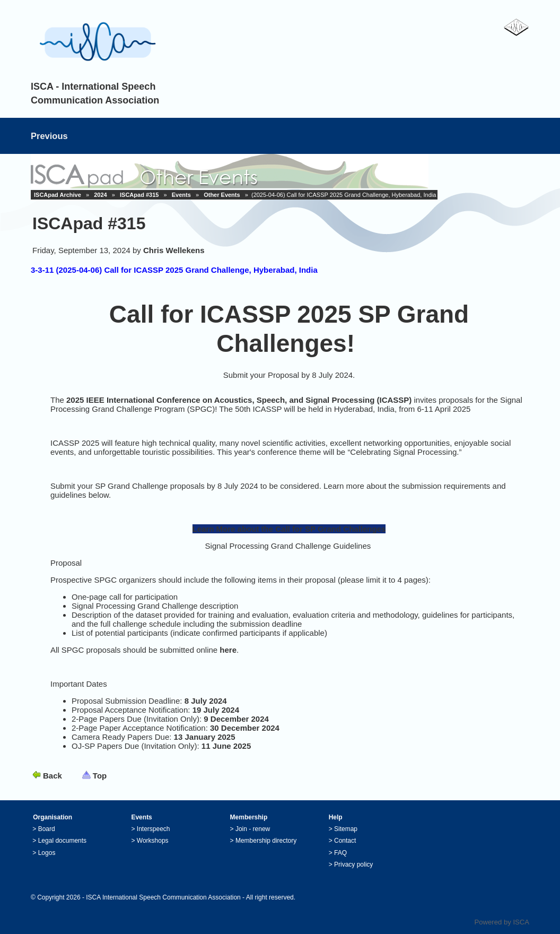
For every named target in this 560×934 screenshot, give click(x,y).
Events (181, 195)
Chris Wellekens (174, 250)
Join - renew (253, 829)
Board (47, 829)
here (228, 650)
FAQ (340, 853)
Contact (345, 841)
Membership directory (266, 841)
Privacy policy (353, 864)
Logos (47, 853)
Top (100, 776)
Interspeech (154, 829)
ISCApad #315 (139, 195)
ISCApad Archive (58, 195)
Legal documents (62, 841)
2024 (100, 195)
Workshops (153, 841)
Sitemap (346, 829)
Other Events (222, 195)
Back (52, 776)
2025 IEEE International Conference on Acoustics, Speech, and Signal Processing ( (223, 400)
